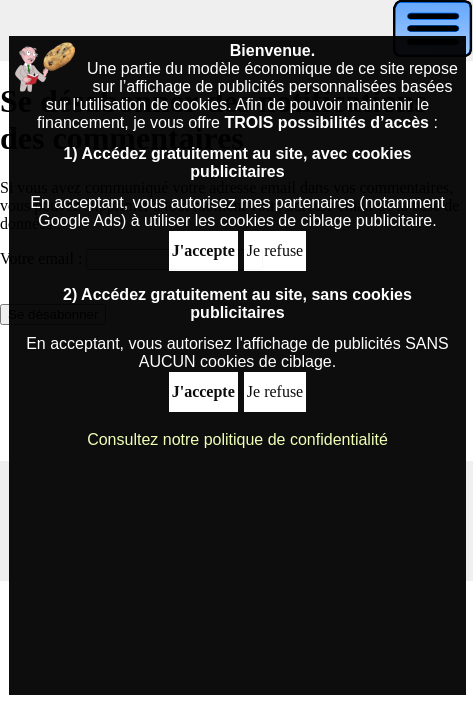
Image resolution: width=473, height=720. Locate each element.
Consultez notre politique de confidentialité (237, 439)
